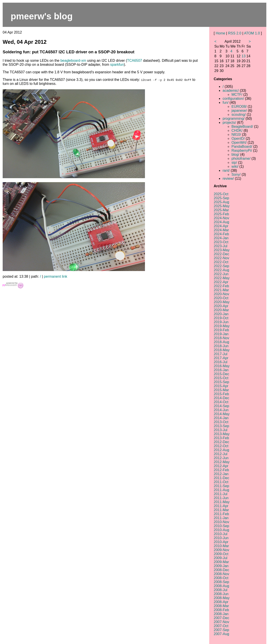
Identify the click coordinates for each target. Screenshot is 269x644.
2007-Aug (221, 634)
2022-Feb (221, 286)
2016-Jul (220, 362)
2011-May (222, 502)
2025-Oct (221, 194)
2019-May (222, 326)
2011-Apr (221, 506)
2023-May (222, 250)
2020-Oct (221, 298)
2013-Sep (221, 426)
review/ (228, 178)
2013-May (222, 434)
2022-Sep (221, 266)
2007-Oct (221, 626)
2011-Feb (221, 514)
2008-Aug (221, 586)
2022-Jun (221, 274)
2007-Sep (221, 630)
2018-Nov (221, 338)
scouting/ (239, 115)
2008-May (222, 598)
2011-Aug (221, 490)
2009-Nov (221, 550)
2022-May (222, 278)
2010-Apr (221, 542)
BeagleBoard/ (242, 127)
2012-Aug (221, 450)
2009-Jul (220, 558)
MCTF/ (237, 95)
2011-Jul (220, 494)
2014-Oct (221, 402)
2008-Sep (221, 582)
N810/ (236, 135)
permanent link (55, 276)
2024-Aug (221, 222)
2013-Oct (221, 422)
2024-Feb (221, 234)
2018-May (222, 350)
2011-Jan (221, 518)
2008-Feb (221, 610)
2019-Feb (221, 330)
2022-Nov (221, 258)
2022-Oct (221, 262)
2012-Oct (221, 446)
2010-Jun (221, 538)
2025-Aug (221, 202)
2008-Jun (221, 594)
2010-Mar (221, 546)
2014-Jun (221, 410)
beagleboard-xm (73, 61)
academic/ (231, 91)
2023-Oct (221, 242)
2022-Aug (221, 270)
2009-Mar (221, 562)
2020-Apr (221, 306)
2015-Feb (221, 394)
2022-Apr (221, 282)
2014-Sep (221, 406)
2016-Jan (221, 370)
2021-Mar (221, 290)
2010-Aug (221, 530)
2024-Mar (221, 230)
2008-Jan (221, 614)
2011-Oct (221, 482)
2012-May (222, 462)
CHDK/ (237, 131)
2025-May (222, 206)
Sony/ (236, 174)
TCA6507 (134, 61)
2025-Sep (221, 198)
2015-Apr (221, 386)
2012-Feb (221, 470)
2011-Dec (221, 478)
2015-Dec (221, 374)
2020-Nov (221, 294)
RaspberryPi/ (242, 151)
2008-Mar (221, 606)
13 (244, 56)
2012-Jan (221, 474)
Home (220, 33)
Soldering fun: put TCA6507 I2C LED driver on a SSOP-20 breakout (68, 52)
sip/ (234, 162)
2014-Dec (221, 398)
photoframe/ (241, 159)
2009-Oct (221, 554)
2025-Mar (221, 210)
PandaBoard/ (242, 147)
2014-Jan (221, 418)
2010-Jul (220, 534)
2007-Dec (221, 618)
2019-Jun (221, 322)
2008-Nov (221, 574)
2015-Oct (221, 378)
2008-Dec (221, 570)
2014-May (222, 414)
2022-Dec (221, 254)
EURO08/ (239, 107)
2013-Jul (220, 430)
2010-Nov (221, 522)
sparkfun (117, 65)
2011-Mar (221, 510)
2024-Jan (221, 238)
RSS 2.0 (235, 33)
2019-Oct (221, 318)
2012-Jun (221, 458)
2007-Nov (221, 622)
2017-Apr (221, 358)
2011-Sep (221, 486)
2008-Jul (220, 590)
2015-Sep (221, 382)
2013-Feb (221, 438)
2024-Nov (221, 218)
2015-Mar (221, 390)
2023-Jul (220, 246)
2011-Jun (221, 498)
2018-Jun (221, 346)
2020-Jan (221, 314)
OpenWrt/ (239, 143)
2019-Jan (221, 334)
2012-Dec (221, 442)
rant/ (226, 170)
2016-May (222, 366)
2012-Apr (221, 466)
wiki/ (235, 166)
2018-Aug (221, 342)
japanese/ (239, 111)
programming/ (234, 119)
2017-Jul (220, 354)
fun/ (226, 103)
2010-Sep (221, 526)
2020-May (222, 302)
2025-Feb (221, 214)
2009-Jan (221, 566)
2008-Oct (221, 578)
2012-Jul (220, 454)
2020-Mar (221, 310)
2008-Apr (221, 602)
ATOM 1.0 (252, 33)
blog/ (235, 155)
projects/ (229, 123)
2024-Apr (221, 226)
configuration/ (233, 99)
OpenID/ (238, 139)
